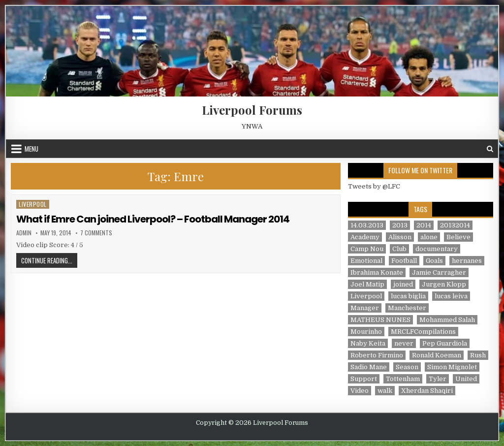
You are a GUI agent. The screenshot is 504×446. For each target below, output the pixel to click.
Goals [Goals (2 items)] (434, 261)
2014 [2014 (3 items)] (424, 225)
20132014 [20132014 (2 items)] (455, 225)
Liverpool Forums (252, 110)
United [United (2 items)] (466, 379)
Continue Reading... (49, 260)
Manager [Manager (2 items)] (365, 308)
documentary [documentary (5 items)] (437, 249)
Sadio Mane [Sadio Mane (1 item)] (369, 367)
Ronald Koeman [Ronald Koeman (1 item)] (437, 355)
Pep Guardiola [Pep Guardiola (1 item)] (445, 343)
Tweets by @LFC (374, 186)
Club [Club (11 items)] (399, 249)
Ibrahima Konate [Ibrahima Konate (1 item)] (377, 272)
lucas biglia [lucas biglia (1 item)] (408, 296)
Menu (31, 149)
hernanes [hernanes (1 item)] (467, 261)
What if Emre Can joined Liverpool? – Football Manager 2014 (153, 219)
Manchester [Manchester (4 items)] (407, 308)
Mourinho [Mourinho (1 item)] (366, 332)
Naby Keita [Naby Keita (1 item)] (368, 343)
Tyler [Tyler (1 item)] (438, 379)
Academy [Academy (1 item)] (365, 237)
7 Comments (96, 233)
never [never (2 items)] (404, 343)
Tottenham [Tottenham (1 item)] (403, 379)
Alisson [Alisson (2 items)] (400, 237)
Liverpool (33, 204)
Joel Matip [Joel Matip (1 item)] (367, 284)
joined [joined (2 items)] (403, 284)
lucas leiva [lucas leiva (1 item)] (451, 296)
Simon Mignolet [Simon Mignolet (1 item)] (452, 367)
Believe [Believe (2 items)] (458, 237)
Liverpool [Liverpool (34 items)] (366, 296)
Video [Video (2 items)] (360, 391)
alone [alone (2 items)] (429, 237)
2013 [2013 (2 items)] (400, 225)
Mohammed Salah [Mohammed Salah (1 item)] (447, 320)
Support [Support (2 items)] (364, 379)
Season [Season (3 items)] (407, 367)
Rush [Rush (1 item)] (478, 355)
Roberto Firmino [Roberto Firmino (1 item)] (377, 355)
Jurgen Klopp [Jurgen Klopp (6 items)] (444, 284)
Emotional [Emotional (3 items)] (366, 261)
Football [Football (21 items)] (404, 261)
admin (24, 233)
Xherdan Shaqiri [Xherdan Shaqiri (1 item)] (427, 391)
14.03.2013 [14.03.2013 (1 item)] (367, 225)
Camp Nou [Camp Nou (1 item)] (367, 249)
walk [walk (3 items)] (385, 391)
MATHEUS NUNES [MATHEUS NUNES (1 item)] (380, 320)
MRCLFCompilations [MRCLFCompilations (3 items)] (423, 332)
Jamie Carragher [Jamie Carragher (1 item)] (439, 272)
